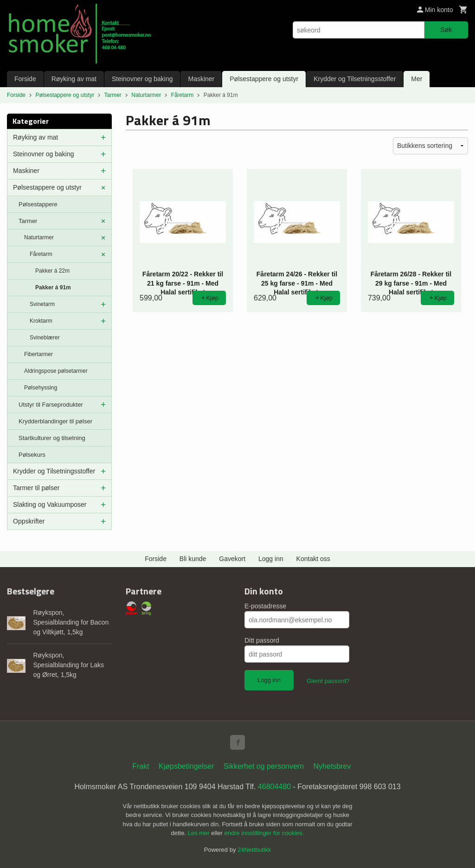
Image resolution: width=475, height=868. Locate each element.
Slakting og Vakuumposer (50, 504)
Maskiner (201, 79)
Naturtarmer (39, 237)
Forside (25, 79)
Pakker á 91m (53, 287)
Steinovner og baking (142, 79)
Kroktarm (41, 321)
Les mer (200, 833)
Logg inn (271, 559)
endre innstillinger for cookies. (264, 833)
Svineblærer (45, 338)
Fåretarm (41, 254)
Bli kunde (193, 559)
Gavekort (232, 559)
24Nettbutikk (254, 850)
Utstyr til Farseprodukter (51, 405)
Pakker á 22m (52, 271)
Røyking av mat (74, 79)
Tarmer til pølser (36, 488)
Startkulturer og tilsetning (52, 438)
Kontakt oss (313, 559)
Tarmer (28, 221)
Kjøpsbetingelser (186, 766)
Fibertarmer (39, 354)
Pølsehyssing (41, 388)
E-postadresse (265, 606)
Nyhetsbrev (332, 766)
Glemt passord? (328, 681)
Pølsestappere (38, 204)
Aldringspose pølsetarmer (56, 371)
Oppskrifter (29, 521)
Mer (417, 79)
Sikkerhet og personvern (264, 766)
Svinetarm (42, 304)
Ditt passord (262, 640)
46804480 (274, 787)
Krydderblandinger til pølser (55, 421)
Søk (446, 30)
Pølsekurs (32, 455)
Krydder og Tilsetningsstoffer (355, 79)
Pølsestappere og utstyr (264, 79)
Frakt (141, 766)
